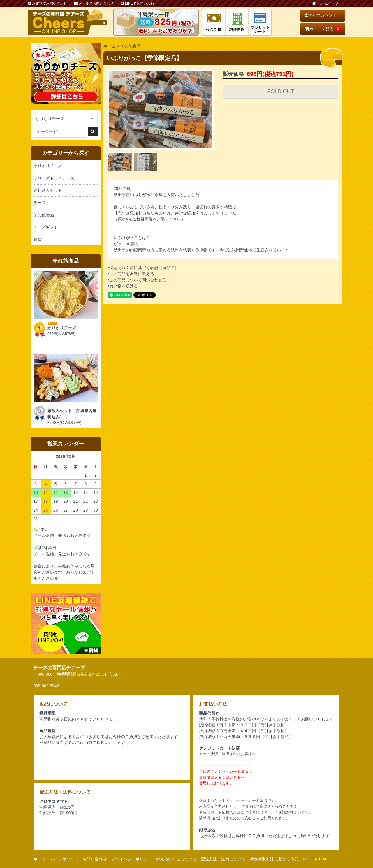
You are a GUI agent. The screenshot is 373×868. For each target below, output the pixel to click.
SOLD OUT (280, 92)
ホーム (110, 46)
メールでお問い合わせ (94, 3)
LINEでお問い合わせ (139, 3)
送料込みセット (48, 190)
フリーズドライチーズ (54, 178)
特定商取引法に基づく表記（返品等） (144, 268)
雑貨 (38, 239)
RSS (307, 859)
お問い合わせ (95, 859)
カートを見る (323, 29)
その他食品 (131, 46)
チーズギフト (46, 227)
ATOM (320, 859)
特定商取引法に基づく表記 (274, 859)
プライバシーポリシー (131, 859)
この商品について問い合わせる (138, 280)
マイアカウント (321, 15)
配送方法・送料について (223, 859)
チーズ (40, 203)
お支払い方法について (176, 859)
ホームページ (325, 3)
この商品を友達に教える (132, 274)
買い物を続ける (124, 286)
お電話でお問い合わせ (47, 3)
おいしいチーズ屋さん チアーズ (67, 22)
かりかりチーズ (48, 166)
